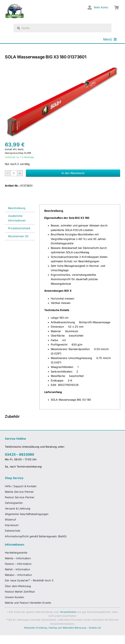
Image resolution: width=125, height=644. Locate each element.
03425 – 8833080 (20, 454)
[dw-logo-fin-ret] (15, 5)
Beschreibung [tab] (17, 208)
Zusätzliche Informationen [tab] (17, 218)
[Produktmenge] (14, 173)
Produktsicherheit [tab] (19, 228)
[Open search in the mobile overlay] (62, 28)
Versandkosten (68, 612)
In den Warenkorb (73, 173)
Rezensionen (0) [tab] (18, 236)
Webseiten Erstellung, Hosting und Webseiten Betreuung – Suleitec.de (62, 628)
